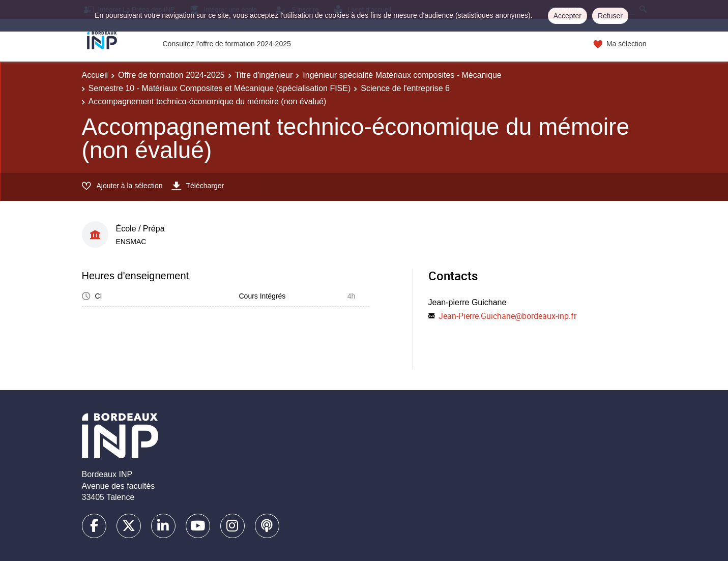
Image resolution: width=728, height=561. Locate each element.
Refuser (610, 16)
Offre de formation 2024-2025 (171, 75)
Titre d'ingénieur (264, 75)
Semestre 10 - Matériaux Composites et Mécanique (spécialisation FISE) (220, 88)
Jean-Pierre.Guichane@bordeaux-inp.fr (507, 316)
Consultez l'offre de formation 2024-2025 (227, 44)
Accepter (567, 16)
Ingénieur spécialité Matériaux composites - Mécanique (402, 75)
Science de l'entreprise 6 (405, 88)
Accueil (95, 75)
